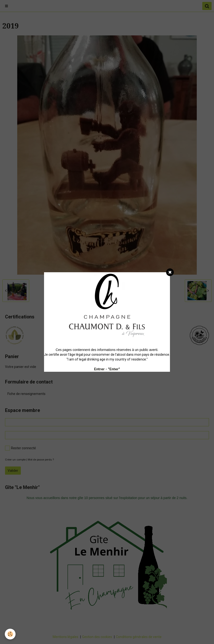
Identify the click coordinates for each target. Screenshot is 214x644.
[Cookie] (10, 634)
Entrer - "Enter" (107, 369)
